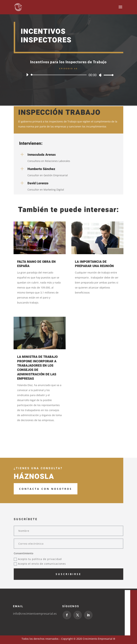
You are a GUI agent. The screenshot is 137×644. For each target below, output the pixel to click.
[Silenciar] (100, 75)
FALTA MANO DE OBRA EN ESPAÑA (36, 264)
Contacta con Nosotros (46, 489)
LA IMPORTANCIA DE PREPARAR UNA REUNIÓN (94, 264)
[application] (68, 75)
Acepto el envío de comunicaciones (40, 564)
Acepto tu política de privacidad (38, 559)
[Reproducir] (27, 75)
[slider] (59, 75)
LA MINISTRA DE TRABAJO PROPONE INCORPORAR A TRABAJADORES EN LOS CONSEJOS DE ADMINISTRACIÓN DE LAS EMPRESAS (37, 368)
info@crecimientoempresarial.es (35, 614)
